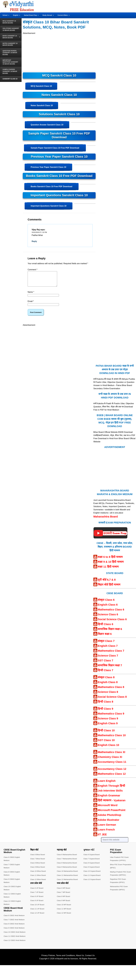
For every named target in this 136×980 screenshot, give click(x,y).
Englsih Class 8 (108, 685)
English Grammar (109, 798)
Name (31, 295)
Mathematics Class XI (111, 755)
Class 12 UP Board (37, 916)
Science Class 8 (108, 695)
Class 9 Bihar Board (38, 870)
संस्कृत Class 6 (106, 603)
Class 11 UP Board (37, 912)
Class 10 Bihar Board (38, 874)
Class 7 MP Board (64, 895)
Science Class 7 (108, 659)
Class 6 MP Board (64, 891)
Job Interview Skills (110, 794)
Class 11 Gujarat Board (92, 878)
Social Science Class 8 (112, 700)
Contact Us (90, 968)
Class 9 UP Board (37, 903)
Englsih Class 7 (108, 649)
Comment (33, 270)
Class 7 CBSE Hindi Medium (14, 922)
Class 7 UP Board (37, 895)
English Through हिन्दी (111, 789)
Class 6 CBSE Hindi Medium (14, 918)
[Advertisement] (59, 52)
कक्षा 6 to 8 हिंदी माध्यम (110, 560)
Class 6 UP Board (37, 891)
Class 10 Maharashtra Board (68, 874)
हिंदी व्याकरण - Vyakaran (112, 803)
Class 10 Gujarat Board (92, 874)
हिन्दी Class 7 (105, 673)
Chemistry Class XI (110, 760)
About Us (80, 968)
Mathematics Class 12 (112, 777)
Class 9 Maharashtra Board (67, 870)
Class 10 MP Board (64, 908)
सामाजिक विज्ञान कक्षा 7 (110, 668)
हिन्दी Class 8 (105, 705)
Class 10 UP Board (37, 908)
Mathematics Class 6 (111, 612)
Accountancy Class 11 (112, 765)
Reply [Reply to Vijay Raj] (34, 241)
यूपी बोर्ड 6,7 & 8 (107, 583)
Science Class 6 (108, 617)
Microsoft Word (108, 808)
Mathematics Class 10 (112, 738)
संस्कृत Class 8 (106, 680)
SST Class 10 (106, 743)
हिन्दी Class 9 (105, 712)
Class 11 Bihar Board (38, 878)
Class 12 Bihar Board (38, 882)
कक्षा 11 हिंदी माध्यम (108, 570)
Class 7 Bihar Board (38, 862)
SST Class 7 (105, 663)
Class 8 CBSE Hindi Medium (14, 927)
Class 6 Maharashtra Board (67, 857)
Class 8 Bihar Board (38, 866)
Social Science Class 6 (112, 622)
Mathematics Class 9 (111, 717)
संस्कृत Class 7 (106, 644)
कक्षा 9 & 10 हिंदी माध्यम (111, 565)
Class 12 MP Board (64, 916)
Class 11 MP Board (64, 912)
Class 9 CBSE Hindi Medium (14, 931)
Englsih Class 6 (108, 608)
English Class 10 (108, 748)
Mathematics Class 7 (111, 654)
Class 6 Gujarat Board (92, 857)
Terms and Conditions (66, 968)
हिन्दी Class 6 (105, 627)
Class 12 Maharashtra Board (68, 882)
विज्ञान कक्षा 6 (105, 637)
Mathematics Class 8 (111, 690)
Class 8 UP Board (37, 899)
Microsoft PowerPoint (112, 813)
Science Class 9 (108, 721)
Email (31, 304)
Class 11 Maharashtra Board (68, 878)
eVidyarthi (59, 971)
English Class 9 (108, 726)
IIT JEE (102, 837)
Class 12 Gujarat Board (92, 882)
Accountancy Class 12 (112, 772)
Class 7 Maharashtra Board (67, 862)
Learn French (106, 833)
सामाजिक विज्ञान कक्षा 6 (110, 632)
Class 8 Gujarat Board (92, 866)
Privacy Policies (48, 968)
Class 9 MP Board (64, 903)
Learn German (107, 828)
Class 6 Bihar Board (38, 857)
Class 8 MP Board (64, 899)
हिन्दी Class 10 (106, 733)
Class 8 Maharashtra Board (67, 866)
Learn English (107, 784)
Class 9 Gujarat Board (92, 870)
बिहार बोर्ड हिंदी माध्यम (109, 587)
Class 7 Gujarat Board (92, 862)
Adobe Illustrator (108, 823)
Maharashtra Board (106, 519)
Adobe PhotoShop (109, 818)
